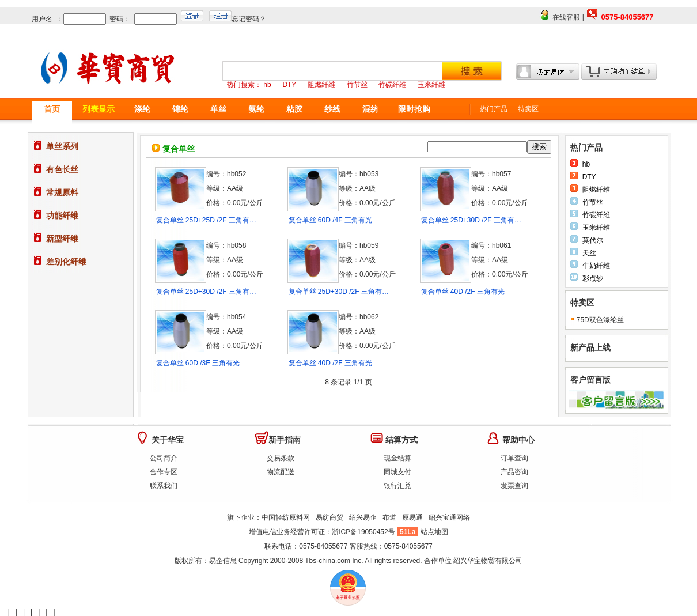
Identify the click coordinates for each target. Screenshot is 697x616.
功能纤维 (62, 216)
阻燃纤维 (596, 190)
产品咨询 (514, 472)
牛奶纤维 (596, 266)
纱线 (332, 109)
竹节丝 (593, 202)
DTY (589, 177)
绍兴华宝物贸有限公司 (488, 561)
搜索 (539, 147)
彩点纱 (593, 278)
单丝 (218, 109)
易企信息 (223, 561)
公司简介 (164, 458)
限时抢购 (414, 109)
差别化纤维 (66, 262)
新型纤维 (62, 239)
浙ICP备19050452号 (364, 532)
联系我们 (164, 486)
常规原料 (62, 192)
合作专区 (164, 472)
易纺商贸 (329, 517)
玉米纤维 (596, 228)
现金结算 (397, 458)
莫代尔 (593, 240)
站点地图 (434, 532)
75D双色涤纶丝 (600, 320)
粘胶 (294, 109)
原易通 (412, 517)
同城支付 (397, 472)
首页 (52, 109)
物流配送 (281, 472)
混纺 (370, 109)
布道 (389, 517)
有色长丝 (62, 169)
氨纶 (256, 109)
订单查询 (514, 458)
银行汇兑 (397, 486)
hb (586, 164)
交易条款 (281, 458)
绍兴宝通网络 (449, 517)
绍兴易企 (363, 517)
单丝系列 (62, 146)
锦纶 (180, 109)
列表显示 (99, 109)
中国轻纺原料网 (286, 517)
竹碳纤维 (596, 215)
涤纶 (142, 109)
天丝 (589, 253)
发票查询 (514, 486)
